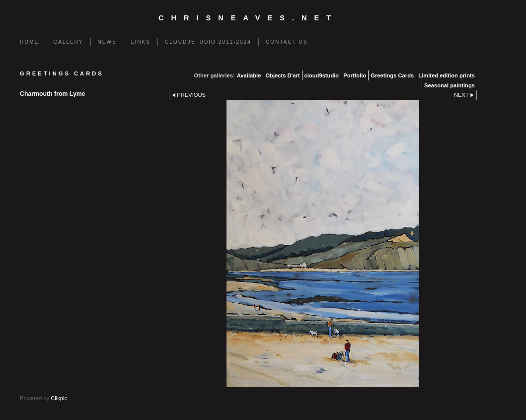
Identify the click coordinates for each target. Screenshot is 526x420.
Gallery (68, 42)
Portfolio (355, 75)
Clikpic (59, 398)
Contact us (287, 42)
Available (249, 75)
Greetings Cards (392, 75)
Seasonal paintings (450, 85)
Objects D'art (282, 75)
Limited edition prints (447, 75)
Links (141, 42)
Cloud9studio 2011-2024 (208, 42)
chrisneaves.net (248, 18)
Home (29, 42)
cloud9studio (322, 75)
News (107, 42)
